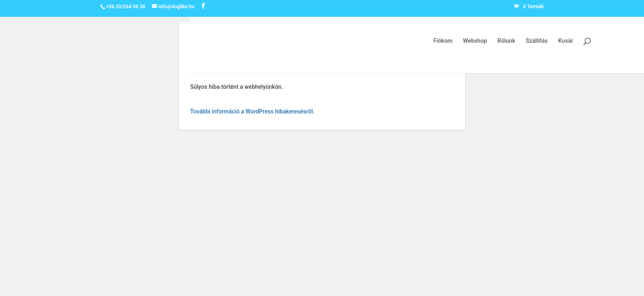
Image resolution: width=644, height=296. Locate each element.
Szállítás (537, 41)
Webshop (475, 41)
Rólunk (506, 41)
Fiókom (443, 41)
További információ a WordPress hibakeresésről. (252, 111)
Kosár (566, 41)
